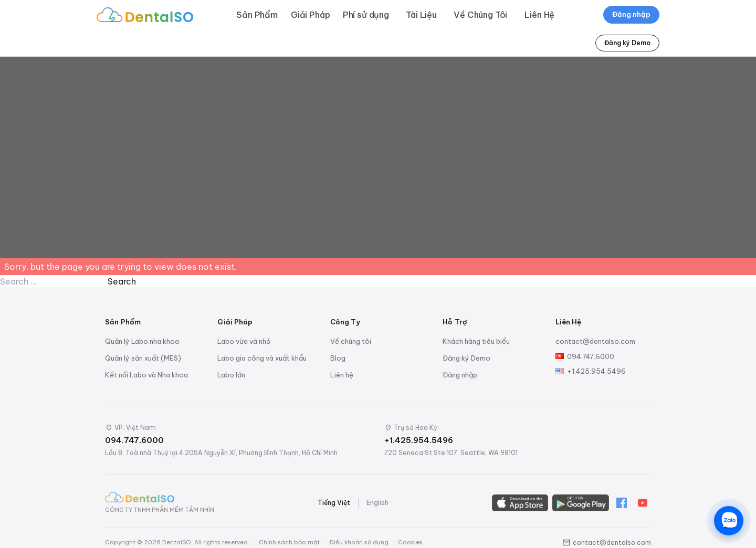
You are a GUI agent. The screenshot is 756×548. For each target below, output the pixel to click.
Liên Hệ (539, 15)
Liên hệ (342, 375)
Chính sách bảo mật (289, 542)
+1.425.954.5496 (596, 371)
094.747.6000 (591, 356)
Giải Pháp (311, 15)
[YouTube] (643, 503)
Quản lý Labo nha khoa (142, 341)
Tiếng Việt (334, 503)
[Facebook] (622, 503)
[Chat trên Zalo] (729, 521)
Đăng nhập (631, 14)
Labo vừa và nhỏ (244, 341)
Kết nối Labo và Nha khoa (146, 375)
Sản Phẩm (257, 15)
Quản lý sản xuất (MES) (143, 358)
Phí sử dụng (366, 15)
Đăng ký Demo (627, 43)
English (377, 503)
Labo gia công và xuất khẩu (262, 358)
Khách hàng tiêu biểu (476, 341)
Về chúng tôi (351, 341)
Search (122, 281)
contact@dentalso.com (595, 341)
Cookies (410, 542)
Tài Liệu (421, 15)
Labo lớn (231, 375)
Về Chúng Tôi (480, 15)
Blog (338, 358)
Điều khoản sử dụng (359, 542)
